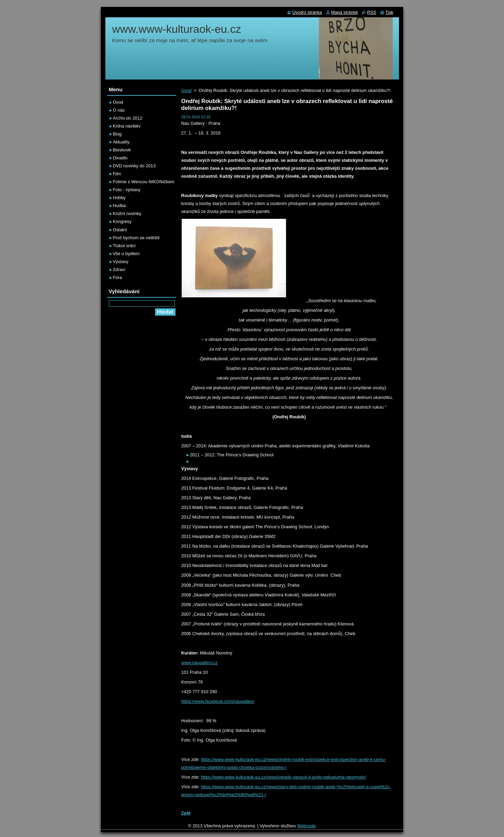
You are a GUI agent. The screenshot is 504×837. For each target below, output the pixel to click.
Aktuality (121, 142)
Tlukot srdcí (124, 246)
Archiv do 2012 (128, 118)
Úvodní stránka (307, 12)
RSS (372, 12)
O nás (119, 110)
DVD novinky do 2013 (134, 166)
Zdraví (119, 269)
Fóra (117, 277)
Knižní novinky (127, 213)
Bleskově (122, 150)
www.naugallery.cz (199, 663)
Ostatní (120, 230)
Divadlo (120, 158)
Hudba (120, 206)
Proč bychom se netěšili (136, 238)
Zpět (186, 813)
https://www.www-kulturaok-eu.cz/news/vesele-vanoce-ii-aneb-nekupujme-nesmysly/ (283, 777)
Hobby (119, 198)
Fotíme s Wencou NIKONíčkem (144, 182)
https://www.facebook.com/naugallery (218, 701)
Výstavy (121, 262)
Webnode (307, 826)
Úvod (187, 90)
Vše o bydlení (126, 254)
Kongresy (122, 221)
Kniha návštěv (127, 126)
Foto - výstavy (127, 190)
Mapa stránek (345, 12)
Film (117, 174)
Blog (117, 134)
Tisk (389, 12)
